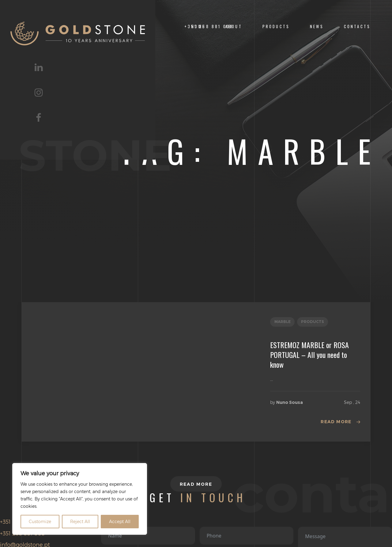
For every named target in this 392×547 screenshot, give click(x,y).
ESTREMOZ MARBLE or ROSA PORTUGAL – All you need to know (309, 355)
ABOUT (234, 27)
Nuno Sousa (290, 402)
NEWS (317, 27)
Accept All (120, 521)
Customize (40, 521)
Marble (283, 322)
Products (276, 27)
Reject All (80, 521)
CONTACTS (357, 27)
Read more (336, 422)
